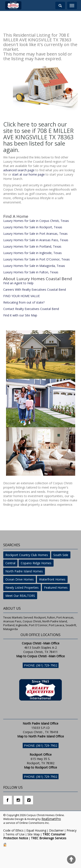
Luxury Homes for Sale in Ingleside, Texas (33, 253)
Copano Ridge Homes (36, 563)
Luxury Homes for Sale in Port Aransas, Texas (35, 234)
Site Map (34, 834)
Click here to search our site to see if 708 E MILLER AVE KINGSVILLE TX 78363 (38, 131)
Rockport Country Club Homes (27, 555)
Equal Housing (36, 830)
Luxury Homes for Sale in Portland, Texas (32, 246)
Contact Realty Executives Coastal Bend (31, 309)
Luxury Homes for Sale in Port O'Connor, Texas (37, 259)
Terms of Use (15, 834)
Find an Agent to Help (18, 283)
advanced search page (19, 170)
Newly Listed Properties (22, 587)
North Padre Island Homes (24, 571)
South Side (61, 555)
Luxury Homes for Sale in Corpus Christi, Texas (36, 221)
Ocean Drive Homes (20, 579)
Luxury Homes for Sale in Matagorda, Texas (34, 266)
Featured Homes (56, 587)
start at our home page (28, 174)
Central (10, 563)
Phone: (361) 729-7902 (41, 665)
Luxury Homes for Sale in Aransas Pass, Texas (36, 240)
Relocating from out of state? (24, 302)
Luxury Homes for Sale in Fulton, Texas (31, 272)
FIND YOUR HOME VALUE (21, 296)
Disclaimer (56, 830)
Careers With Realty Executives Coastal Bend (35, 290)
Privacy (71, 830)
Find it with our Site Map (20, 315)
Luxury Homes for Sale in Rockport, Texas (33, 227)
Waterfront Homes (52, 579)
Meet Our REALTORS (20, 596)
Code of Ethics (13, 830)
